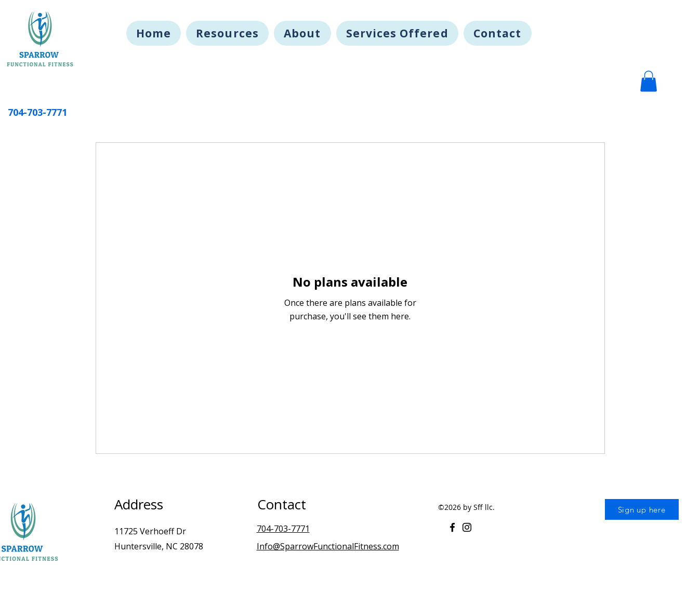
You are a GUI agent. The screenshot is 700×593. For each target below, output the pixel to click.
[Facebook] (452, 527)
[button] (649, 81)
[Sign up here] (642, 509)
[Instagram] (467, 527)
